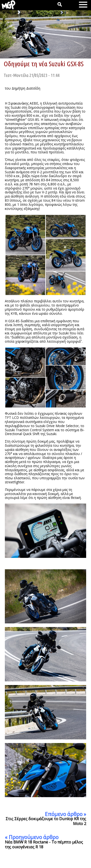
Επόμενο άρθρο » (66, 814)
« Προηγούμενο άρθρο (32, 837)
